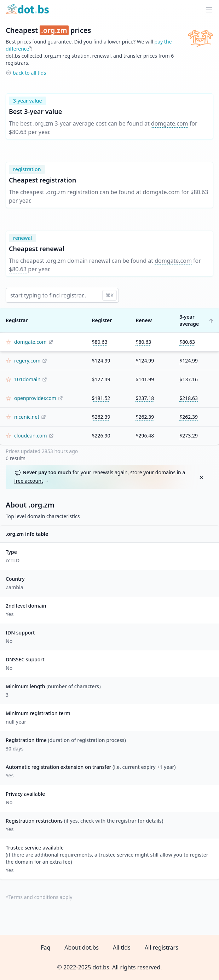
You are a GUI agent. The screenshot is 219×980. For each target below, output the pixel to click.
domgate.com (170, 123)
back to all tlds (29, 73)
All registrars (162, 947)
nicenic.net (27, 417)
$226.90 (101, 436)
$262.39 (101, 417)
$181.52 (101, 398)
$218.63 (189, 398)
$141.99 (145, 379)
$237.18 (145, 398)
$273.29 (189, 436)
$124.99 (101, 361)
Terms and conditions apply (41, 897)
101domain (27, 379)
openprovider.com (35, 398)
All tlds (122, 947)
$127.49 (101, 379)
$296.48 (145, 436)
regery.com (27, 361)
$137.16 (189, 379)
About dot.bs (82, 947)
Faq (45, 947)
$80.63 (18, 132)
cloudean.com (31, 436)
